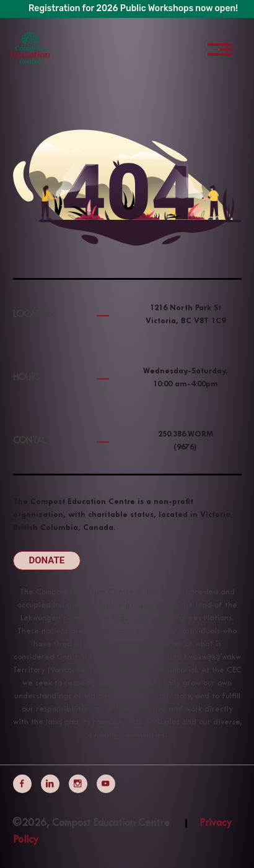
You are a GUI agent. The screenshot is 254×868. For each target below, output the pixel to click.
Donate (47, 560)
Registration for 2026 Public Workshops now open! (133, 8)
